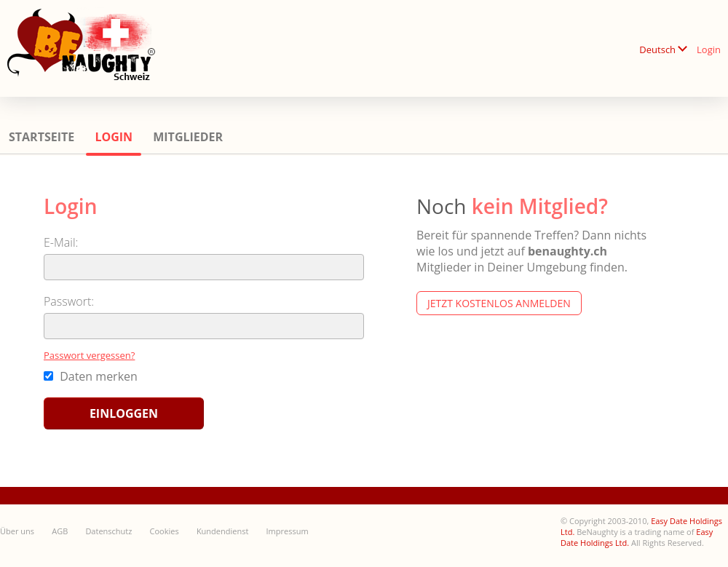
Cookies (165, 531)
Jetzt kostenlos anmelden (499, 303)
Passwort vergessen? (89, 355)
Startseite (41, 137)
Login (709, 49)
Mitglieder (188, 137)
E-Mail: (61, 242)
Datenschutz (108, 531)
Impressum (288, 531)
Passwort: (69, 301)
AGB (60, 531)
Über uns (17, 531)
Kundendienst (222, 531)
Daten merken (91, 376)
